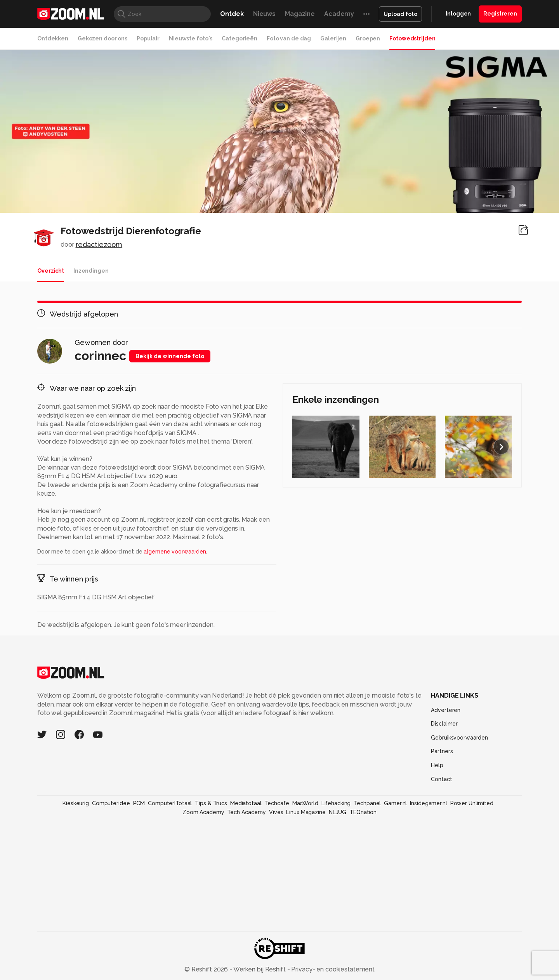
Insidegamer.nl (428, 803)
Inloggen (458, 14)
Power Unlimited (472, 803)
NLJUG (338, 812)
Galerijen (333, 38)
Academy (339, 14)
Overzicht (51, 271)
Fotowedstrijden (412, 38)
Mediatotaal (246, 803)
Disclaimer (444, 724)
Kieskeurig (76, 803)
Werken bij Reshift (260, 969)
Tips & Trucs (211, 803)
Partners (442, 751)
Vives (276, 812)
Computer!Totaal (170, 803)
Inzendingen (91, 271)
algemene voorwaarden (175, 552)
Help (437, 765)
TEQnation (363, 812)
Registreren (500, 14)
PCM (139, 803)
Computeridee (111, 803)
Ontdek (232, 14)
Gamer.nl (395, 803)
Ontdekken (53, 38)
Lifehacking (336, 803)
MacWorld (305, 803)
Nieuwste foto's (191, 38)
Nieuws (264, 14)
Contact (441, 779)
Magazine (300, 14)
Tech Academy (247, 812)
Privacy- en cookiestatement (332, 969)
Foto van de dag (289, 38)
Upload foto (400, 14)
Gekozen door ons (102, 38)
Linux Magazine (306, 812)
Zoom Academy (203, 812)
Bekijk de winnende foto (170, 356)
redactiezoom (99, 245)
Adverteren (446, 710)
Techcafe (277, 803)
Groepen (368, 38)
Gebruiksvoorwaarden (459, 738)
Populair (148, 38)
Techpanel (367, 803)
